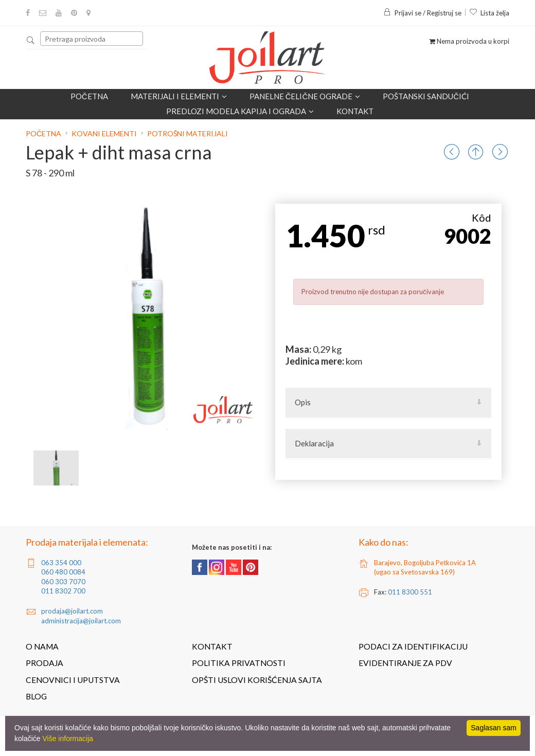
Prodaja (44, 663)
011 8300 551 (410, 592)
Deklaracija (314, 443)
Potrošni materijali (188, 133)
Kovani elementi (104, 133)
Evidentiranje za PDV (405, 663)
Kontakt (355, 111)
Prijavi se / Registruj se (422, 13)
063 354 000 (61, 563)
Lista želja (489, 13)
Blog (36, 696)
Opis (303, 402)
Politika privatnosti (239, 663)
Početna (89, 96)
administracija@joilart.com (81, 621)
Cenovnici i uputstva (73, 680)
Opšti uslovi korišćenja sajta (257, 680)
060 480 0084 (63, 572)
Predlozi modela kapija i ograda (240, 111)
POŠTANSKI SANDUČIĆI (426, 96)
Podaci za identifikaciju (413, 646)
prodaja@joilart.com (72, 611)
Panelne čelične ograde (305, 96)
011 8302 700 (63, 591)
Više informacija (68, 739)
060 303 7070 (63, 582)
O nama (42, 646)
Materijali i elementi (179, 96)
